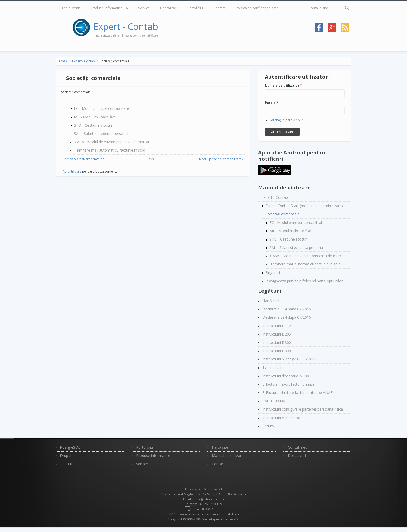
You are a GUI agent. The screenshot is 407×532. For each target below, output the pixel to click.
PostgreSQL (70, 447)
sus (151, 159)
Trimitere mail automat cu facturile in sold (110, 150)
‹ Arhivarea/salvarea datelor (83, 159)
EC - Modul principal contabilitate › (218, 159)
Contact (219, 8)
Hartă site (271, 301)
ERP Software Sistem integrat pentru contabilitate (204, 514)
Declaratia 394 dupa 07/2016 (287, 317)
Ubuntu (66, 464)
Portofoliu (195, 8)
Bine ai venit (70, 8)
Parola (272, 103)
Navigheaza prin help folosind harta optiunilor (304, 281)
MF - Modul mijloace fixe (95, 117)
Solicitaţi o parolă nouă (286, 120)
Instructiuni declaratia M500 (286, 376)
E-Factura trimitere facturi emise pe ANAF (297, 393)
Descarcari (169, 8)
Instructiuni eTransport (281, 418)
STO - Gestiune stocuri (93, 125)
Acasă (63, 61)
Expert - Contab (126, 26)
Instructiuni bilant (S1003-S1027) (289, 359)
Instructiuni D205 (277, 334)
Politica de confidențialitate (257, 8)
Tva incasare (273, 368)
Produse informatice (106, 8)
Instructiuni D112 (277, 326)
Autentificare (72, 171)
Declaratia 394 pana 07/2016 (287, 309)
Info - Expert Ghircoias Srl (203, 489)
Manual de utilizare (228, 456)
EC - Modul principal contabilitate (101, 108)
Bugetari (273, 273)
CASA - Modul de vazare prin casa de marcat (112, 142)
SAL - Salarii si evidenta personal (101, 134)
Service (144, 8)
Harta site (220, 447)
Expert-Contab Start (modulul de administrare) (304, 206)
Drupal (66, 456)
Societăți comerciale (283, 214)
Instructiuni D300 (277, 342)
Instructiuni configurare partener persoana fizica (303, 409)
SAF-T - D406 (274, 401)
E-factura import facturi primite (288, 384)
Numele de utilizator (283, 86)
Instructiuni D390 (277, 351)
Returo (268, 426)
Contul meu (298, 447)
